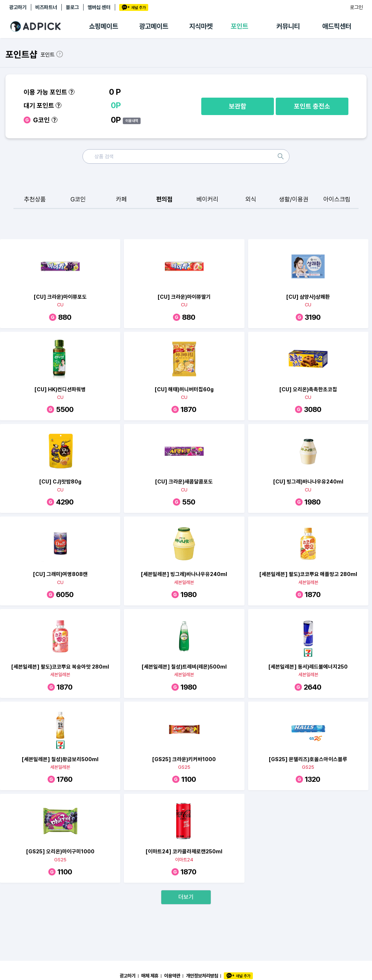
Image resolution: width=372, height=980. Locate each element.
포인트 (239, 26)
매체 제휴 (150, 976)
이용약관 (172, 976)
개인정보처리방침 (202, 976)
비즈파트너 (46, 7)
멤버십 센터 (99, 7)
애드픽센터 (337, 26)
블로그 (72, 7)
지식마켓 (201, 26)
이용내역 (132, 121)
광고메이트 (154, 26)
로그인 (356, 7)
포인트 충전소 (312, 106)
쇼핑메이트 (104, 26)
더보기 (186, 897)
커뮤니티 (288, 26)
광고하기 (18, 7)
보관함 (238, 106)
